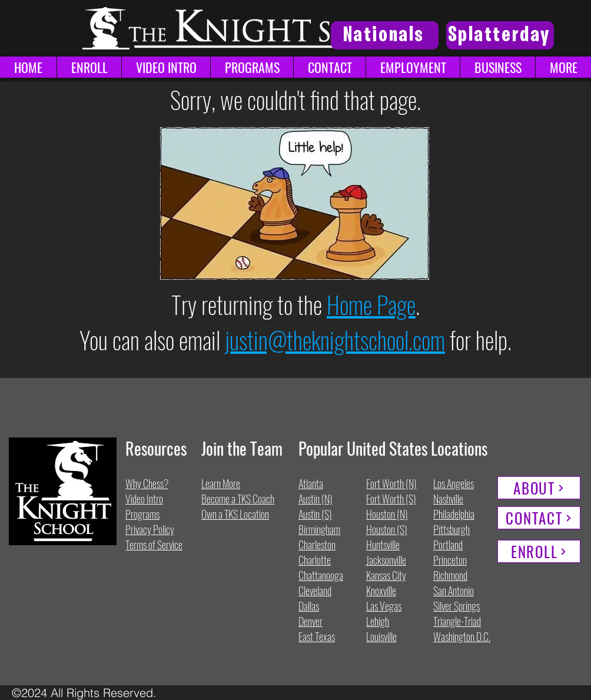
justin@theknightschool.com (335, 340)
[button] (563, 67)
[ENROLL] (539, 551)
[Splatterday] (500, 35)
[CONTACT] (539, 518)
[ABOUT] (539, 488)
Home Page (371, 304)
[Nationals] (385, 35)
